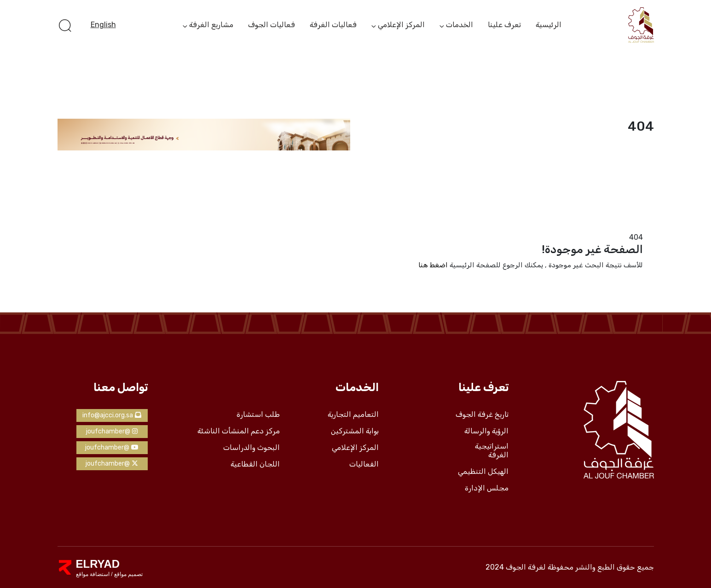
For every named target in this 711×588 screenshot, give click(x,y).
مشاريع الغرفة (211, 25)
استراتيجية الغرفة (492, 451)
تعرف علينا (504, 25)
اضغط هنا (433, 265)
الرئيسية (549, 25)
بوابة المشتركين (355, 431)
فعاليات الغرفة (333, 25)
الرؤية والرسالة (486, 431)
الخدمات (460, 25)
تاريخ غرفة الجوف (482, 415)
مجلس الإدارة (487, 488)
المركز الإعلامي (401, 25)
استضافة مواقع (93, 574)
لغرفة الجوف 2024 (516, 567)
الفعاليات (364, 464)
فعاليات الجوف (272, 25)
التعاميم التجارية (353, 415)
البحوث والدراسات (251, 448)
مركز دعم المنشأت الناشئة (239, 431)
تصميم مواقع (128, 574)
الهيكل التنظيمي (483, 472)
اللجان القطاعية (255, 464)
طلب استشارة (258, 415)
